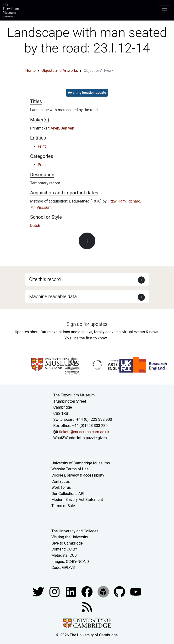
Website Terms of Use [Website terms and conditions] (70, 469)
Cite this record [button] (45, 279)
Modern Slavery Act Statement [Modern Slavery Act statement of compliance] (77, 500)
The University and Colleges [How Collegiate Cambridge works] (75, 531)
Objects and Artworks (60, 70)
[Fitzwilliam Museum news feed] (87, 607)
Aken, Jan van (62, 128)
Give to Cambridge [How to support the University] (67, 543)
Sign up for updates (87, 324)
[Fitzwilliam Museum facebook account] (71, 591)
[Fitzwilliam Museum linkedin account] (87, 591)
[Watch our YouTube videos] (136, 591)
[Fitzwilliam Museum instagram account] (55, 591)
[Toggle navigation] (164, 10)
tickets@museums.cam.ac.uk (84, 432)
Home (30, 70)
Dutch (35, 226)
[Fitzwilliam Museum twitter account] (39, 591)
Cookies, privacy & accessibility (78, 475)
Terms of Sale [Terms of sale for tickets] (63, 506)
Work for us (61, 487)
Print (42, 146)
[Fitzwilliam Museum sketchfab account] (104, 591)
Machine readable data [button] (53, 296)
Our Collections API (68, 494)
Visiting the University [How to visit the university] (70, 537)
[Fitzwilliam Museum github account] (120, 591)
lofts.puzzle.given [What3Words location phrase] (92, 438)
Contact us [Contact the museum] (61, 481)
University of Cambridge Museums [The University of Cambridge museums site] (81, 463)
